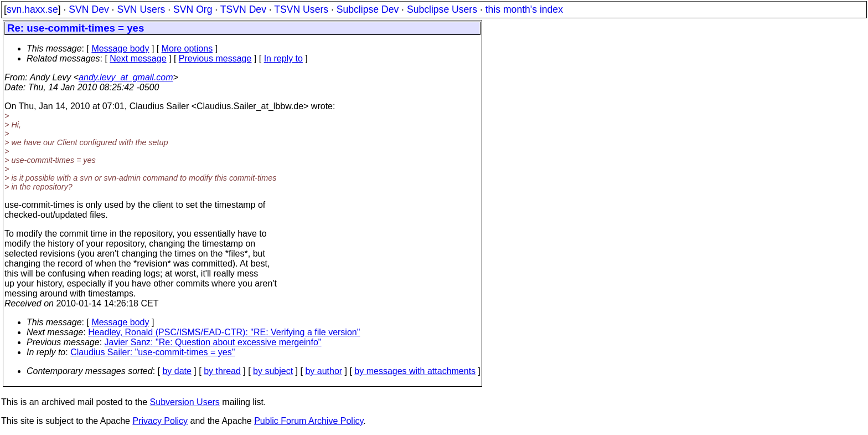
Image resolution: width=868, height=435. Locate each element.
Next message (138, 58)
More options (187, 48)
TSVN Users (301, 9)
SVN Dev (89, 9)
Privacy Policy (160, 421)
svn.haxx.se (32, 9)
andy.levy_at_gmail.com (126, 77)
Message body (120, 48)
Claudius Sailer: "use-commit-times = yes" (153, 352)
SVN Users (141, 9)
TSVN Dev (243, 9)
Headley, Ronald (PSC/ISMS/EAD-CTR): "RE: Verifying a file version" (224, 332)
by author (324, 371)
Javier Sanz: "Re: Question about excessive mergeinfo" (213, 342)
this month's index (524, 9)
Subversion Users (185, 402)
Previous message (215, 58)
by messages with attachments (415, 371)
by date (177, 371)
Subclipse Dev (368, 9)
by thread (222, 371)
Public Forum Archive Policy (309, 421)
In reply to (283, 58)
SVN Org (193, 9)
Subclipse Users (442, 9)
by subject (273, 371)
